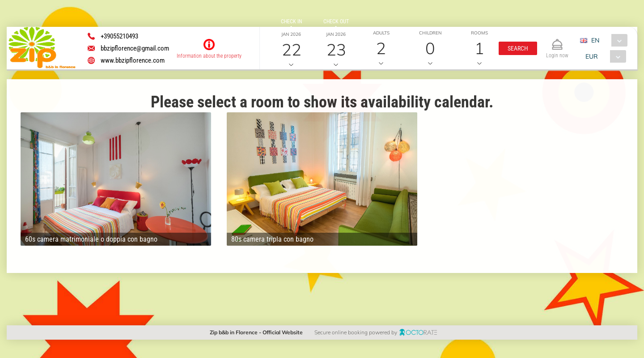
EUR (592, 56)
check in (291, 21)
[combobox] (607, 40)
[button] (518, 48)
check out (336, 21)
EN (595, 40)
